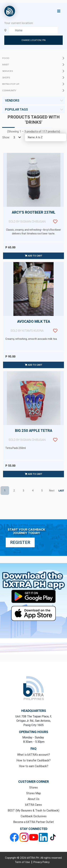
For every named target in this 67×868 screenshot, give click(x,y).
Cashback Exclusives (34, 816)
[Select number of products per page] (17, 137)
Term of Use (23, 862)
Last (61, 490)
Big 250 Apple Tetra (33, 437)
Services (8, 71)
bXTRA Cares (33, 805)
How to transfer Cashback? (33, 760)
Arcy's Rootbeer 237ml (33, 219)
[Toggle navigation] (59, 11)
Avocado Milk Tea (33, 328)
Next (51, 490)
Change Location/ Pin (33, 40)
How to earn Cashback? (34, 766)
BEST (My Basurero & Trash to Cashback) (33, 810)
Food (6, 58)
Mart (6, 65)
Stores (33, 787)
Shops (6, 77)
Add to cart (34, 256)
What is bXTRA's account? (34, 755)
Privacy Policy (41, 862)
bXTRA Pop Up (11, 84)
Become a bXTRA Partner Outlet (33, 822)
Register (20, 542)
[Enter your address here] (33, 30)
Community (9, 90)
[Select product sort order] (46, 137)
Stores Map (34, 793)
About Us (33, 799)
